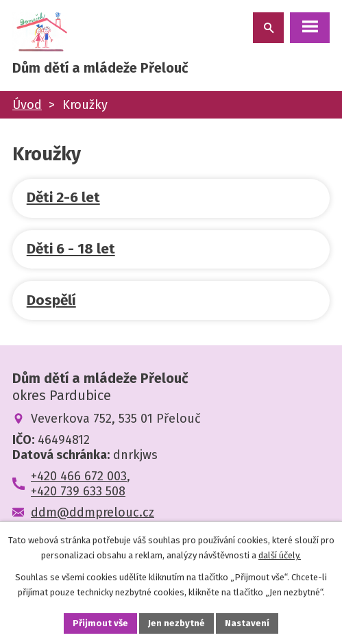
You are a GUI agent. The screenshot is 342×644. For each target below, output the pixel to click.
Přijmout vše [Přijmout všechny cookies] (100, 623)
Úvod (27, 105)
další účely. (280, 555)
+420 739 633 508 (78, 491)
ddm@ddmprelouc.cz (93, 512)
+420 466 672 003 (79, 476)
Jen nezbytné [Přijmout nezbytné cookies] (176, 623)
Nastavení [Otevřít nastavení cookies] (247, 623)
